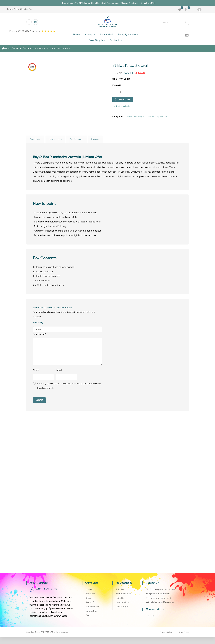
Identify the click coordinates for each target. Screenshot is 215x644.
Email (59, 373)
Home (7, 50)
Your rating (39, 325)
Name (36, 373)
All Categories (140, 118)
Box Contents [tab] (77, 141)
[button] (187, 10)
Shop (88, 602)
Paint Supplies (123, 611)
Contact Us (91, 615)
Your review (40, 337)
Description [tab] (35, 141)
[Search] (186, 22)
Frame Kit (117, 87)
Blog (88, 620)
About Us (90, 597)
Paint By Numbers (160, 118)
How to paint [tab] (55, 141)
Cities (149, 118)
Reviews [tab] (95, 141)
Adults (130, 118)
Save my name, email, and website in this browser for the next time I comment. (69, 389)
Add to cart (124, 101)
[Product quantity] (120, 94)
